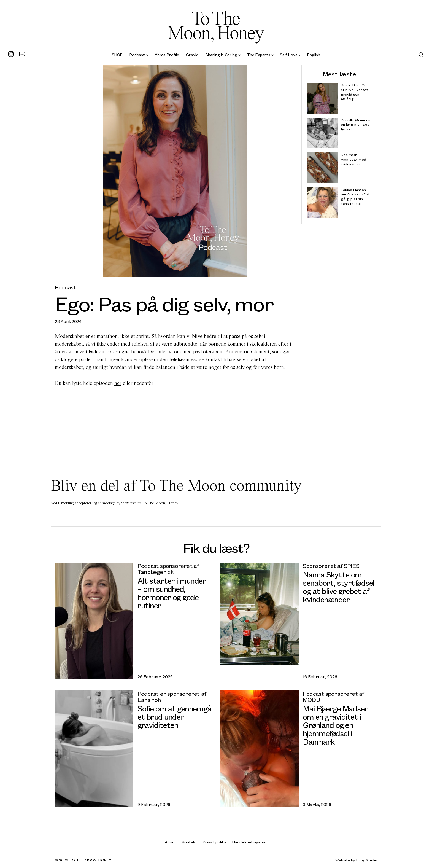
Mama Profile (167, 55)
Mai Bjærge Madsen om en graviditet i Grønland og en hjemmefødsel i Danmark (336, 725)
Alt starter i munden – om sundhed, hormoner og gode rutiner (172, 593)
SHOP (117, 55)
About (171, 842)
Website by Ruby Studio (356, 860)
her (118, 383)
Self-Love (289, 55)
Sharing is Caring (221, 55)
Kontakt (190, 842)
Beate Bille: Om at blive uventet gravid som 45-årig (354, 92)
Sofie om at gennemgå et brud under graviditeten (174, 717)
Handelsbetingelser (250, 842)
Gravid (192, 55)
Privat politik (215, 842)
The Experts (259, 55)
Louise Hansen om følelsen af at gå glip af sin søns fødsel (355, 196)
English (314, 55)
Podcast (137, 55)
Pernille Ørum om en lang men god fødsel (356, 124)
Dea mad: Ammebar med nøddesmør (353, 159)
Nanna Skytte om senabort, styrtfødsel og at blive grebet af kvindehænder (339, 587)
